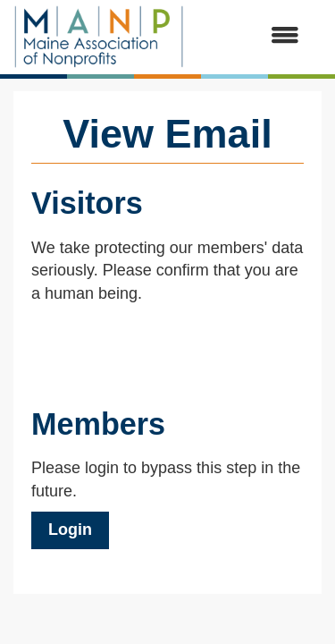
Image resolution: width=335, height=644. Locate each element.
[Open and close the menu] (251, 37)
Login (70, 530)
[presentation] (167, 350)
